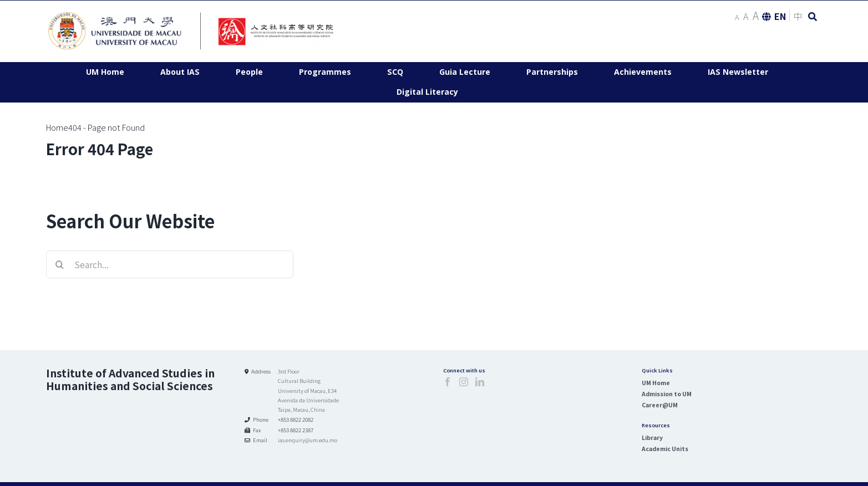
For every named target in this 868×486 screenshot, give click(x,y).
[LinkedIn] (480, 382)
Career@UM (660, 405)
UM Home (656, 383)
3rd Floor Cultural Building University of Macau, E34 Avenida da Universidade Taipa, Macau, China (308, 390)
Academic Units (665, 449)
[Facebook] (448, 382)
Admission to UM (667, 394)
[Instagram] (464, 382)
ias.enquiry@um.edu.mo (308, 440)
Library (652, 438)
